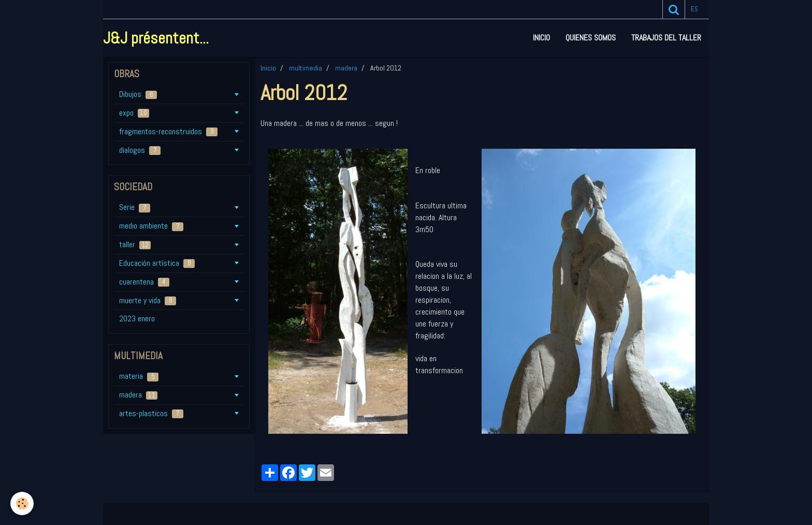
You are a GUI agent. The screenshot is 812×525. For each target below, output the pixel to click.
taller (135, 244)
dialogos (140, 150)
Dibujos (138, 94)
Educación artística (157, 263)
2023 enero (137, 318)
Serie (135, 207)
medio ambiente (151, 226)
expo (134, 113)
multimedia (306, 68)
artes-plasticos (151, 413)
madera (346, 68)
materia (139, 376)
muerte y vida (148, 300)
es (694, 9)
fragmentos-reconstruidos (168, 131)
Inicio (541, 38)
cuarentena (144, 282)
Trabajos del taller (666, 38)
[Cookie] (22, 503)
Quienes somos (591, 38)
